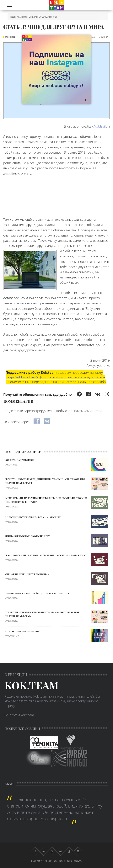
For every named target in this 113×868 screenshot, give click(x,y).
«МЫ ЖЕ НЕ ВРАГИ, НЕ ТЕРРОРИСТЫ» (27, 574)
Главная (13, 17)
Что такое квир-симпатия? (23, 631)
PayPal (34, 377)
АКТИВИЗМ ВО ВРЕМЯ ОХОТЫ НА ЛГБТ (27, 536)
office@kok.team (22, 715)
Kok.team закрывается (19, 460)
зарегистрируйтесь (39, 411)
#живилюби (23, 17)
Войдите (10, 411)
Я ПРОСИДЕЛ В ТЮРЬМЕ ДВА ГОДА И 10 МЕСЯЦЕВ (33, 517)
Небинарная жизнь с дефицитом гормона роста (37, 593)
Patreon (70, 382)
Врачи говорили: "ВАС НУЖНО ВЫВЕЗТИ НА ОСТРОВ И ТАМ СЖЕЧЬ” (45, 555)
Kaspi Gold (14, 377)
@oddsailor (100, 126)
